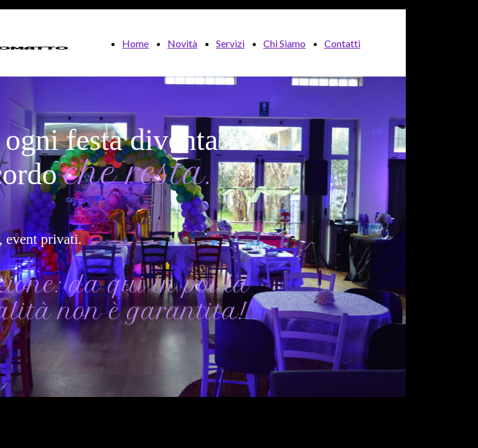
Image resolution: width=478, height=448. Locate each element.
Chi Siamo (284, 43)
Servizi (230, 43)
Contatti (342, 43)
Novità (182, 43)
